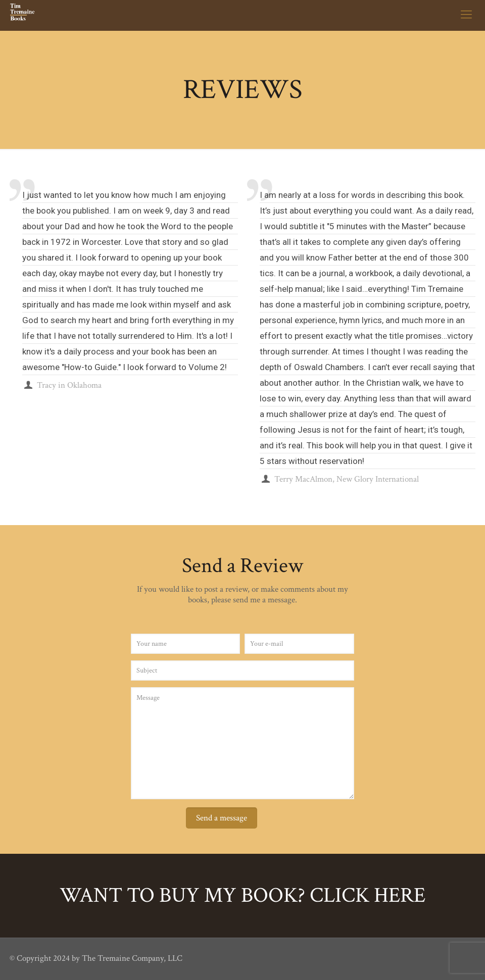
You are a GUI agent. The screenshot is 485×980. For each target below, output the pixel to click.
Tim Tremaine (437, 289)
